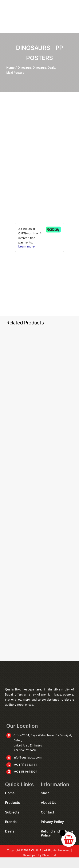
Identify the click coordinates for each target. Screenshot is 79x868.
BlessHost (49, 855)
